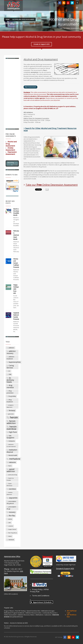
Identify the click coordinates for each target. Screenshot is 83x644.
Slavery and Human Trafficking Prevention (17, 263)
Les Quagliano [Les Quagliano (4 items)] (10, 437)
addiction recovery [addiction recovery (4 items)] (11, 352)
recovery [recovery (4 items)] (12, 512)
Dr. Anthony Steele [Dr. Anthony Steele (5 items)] (10, 380)
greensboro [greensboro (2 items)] (11, 414)
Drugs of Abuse (9, 611)
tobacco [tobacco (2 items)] (10, 536)
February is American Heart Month (16, 235)
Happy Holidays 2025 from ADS (16, 289)
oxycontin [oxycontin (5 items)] (13, 498)
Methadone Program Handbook (14, 613)
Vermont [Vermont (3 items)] (11, 540)
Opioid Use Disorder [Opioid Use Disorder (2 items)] (10, 479)
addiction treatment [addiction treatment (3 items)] (10, 358)
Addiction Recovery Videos (26, 615)
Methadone (39, 615)
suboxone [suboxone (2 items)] (11, 526)
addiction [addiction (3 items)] (11, 348)
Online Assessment (10, 615)
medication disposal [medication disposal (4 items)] (12, 451)
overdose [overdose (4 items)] (12, 489)
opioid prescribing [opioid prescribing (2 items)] (13, 475)
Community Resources (50, 613)
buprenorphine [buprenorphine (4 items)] (15, 362)
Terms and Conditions (41, 596)
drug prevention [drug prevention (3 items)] (10, 392)
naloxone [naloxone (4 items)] (12, 462)
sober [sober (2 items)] (10, 523)
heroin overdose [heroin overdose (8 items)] (12, 428)
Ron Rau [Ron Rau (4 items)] (12, 516)
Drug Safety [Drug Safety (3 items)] (12, 396)
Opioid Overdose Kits (33, 611)
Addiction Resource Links (33, 613)
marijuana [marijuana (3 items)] (12, 441)
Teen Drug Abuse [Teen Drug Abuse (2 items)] (12, 533)
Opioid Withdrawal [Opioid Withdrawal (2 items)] (9, 485)
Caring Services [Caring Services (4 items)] (10, 367)
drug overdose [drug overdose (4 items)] (10, 386)
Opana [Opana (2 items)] (10, 466)
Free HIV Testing (20, 611)
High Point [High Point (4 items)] (13, 432)
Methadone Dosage (48, 611)
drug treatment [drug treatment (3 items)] (10, 401)
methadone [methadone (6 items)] (15, 459)
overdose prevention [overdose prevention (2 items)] (10, 493)
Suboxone (48, 615)
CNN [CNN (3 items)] (10, 374)
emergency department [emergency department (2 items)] (10, 406)
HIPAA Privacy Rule (39, 591)
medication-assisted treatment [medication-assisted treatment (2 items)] (11, 445)
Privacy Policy (37, 589)
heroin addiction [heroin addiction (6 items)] (11, 422)
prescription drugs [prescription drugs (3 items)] (11, 508)
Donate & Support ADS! (41, 44)
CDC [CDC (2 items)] (9, 371)
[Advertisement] (12, 94)
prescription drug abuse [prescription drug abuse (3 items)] (11, 502)
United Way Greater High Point (66, 565)
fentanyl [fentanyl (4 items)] (12, 411)
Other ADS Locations (11, 594)
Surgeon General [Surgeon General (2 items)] (12, 529)
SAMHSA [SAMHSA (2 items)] (10, 519)
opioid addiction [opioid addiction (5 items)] (11, 470)
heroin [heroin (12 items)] (14, 418)
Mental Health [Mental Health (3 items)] (13, 455)
